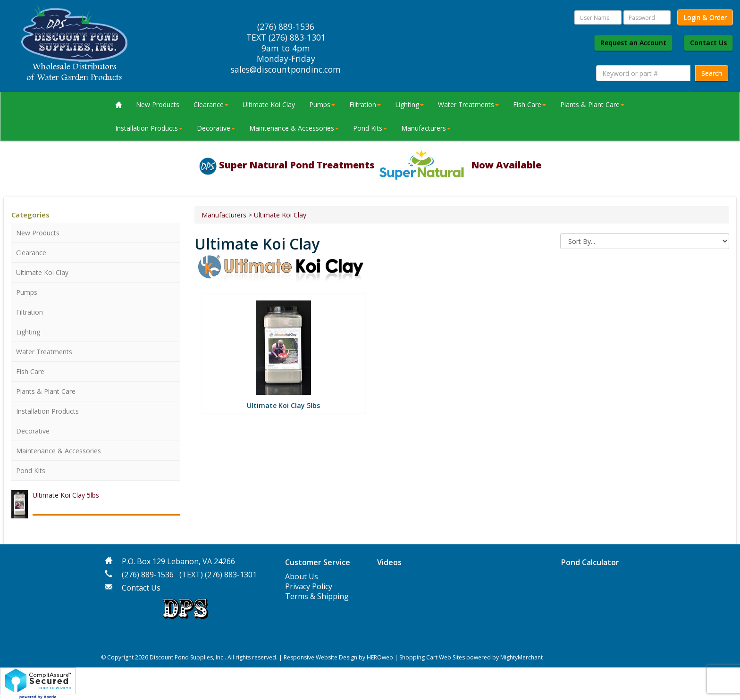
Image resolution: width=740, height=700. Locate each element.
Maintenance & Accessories (294, 128)
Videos (389, 562)
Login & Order (705, 17)
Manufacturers (426, 128)
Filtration (365, 104)
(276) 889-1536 (148, 575)
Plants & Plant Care (592, 104)
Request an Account (633, 43)
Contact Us (708, 43)
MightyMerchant (521, 657)
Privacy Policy (309, 586)
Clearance (211, 104)
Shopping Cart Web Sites (432, 657)
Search (712, 73)
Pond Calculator (590, 562)
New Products (158, 104)
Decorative (216, 128)
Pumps (322, 104)
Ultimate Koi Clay (269, 104)
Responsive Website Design (320, 657)
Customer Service (318, 562)
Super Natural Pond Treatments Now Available (380, 165)
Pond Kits (370, 128)
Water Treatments (468, 104)
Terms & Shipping (317, 596)
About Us (302, 576)
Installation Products (149, 128)
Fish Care (530, 104)
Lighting (409, 104)
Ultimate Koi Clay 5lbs (66, 495)
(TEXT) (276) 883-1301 (218, 575)
